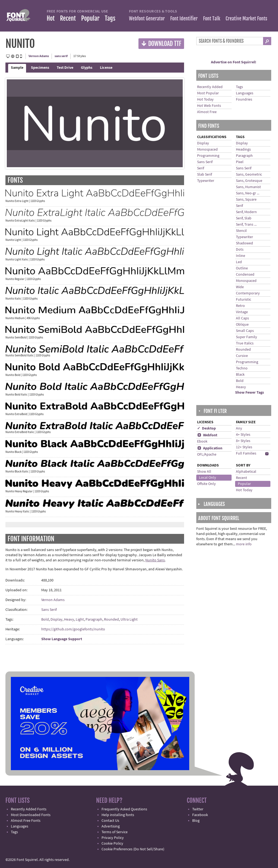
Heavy (69, 620)
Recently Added (210, 87)
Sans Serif (49, 610)
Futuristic (244, 300)
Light (80, 620)
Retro (240, 306)
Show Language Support (62, 639)
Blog (196, 821)
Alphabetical (246, 472)
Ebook (202, 441)
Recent (68, 18)
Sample (17, 68)
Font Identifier (184, 18)
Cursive (242, 356)
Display (56, 620)
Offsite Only (206, 484)
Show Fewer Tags (249, 393)
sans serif (61, 56)
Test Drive (65, 68)
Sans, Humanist (248, 187)
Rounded (111, 620)
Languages (245, 93)
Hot (51, 18)
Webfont (207, 435)
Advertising (111, 826)
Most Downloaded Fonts (31, 815)
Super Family (247, 337)
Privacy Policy (113, 838)
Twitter (198, 809)
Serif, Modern (246, 212)
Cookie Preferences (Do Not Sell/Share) (133, 849)
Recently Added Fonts (29, 809)
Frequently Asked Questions (124, 809)
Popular (90, 18)
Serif (201, 168)
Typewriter (206, 181)
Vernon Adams (39, 56)
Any (239, 428)
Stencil (241, 231)
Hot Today (205, 99)
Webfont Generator (147, 18)
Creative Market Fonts (246, 18)
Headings (243, 150)
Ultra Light (129, 620)
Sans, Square (246, 200)
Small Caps (245, 331)
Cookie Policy (112, 844)
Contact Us (110, 821)
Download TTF (161, 43)
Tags (110, 18)
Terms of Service (115, 832)
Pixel (240, 162)
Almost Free (207, 112)
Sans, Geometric (249, 175)
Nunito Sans (155, 560)
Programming (208, 156)
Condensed (245, 275)
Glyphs (87, 68)
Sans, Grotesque (249, 181)
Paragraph (94, 620)
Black (240, 375)
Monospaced (207, 150)
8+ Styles (243, 441)
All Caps (242, 318)
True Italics (245, 343)
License (106, 68)
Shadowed (244, 243)
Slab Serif (205, 175)
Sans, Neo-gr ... (248, 193)
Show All (204, 472)
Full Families (246, 453)
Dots (240, 250)
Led (239, 262)
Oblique (242, 325)
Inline (241, 256)
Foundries (244, 99)
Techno (242, 368)
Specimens (40, 68)
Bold (45, 620)
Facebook (200, 815)
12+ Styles (244, 447)
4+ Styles (243, 435)
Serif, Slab (244, 218)
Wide (240, 287)
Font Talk (212, 18)
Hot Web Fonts (209, 106)
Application (210, 448)
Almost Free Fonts (26, 821)
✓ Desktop (206, 428)
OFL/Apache (207, 455)
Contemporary (248, 293)
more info (244, 544)
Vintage (242, 312)
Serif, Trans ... (246, 225)
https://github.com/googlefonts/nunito (73, 629)
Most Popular (208, 93)
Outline (242, 268)
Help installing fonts (118, 815)
